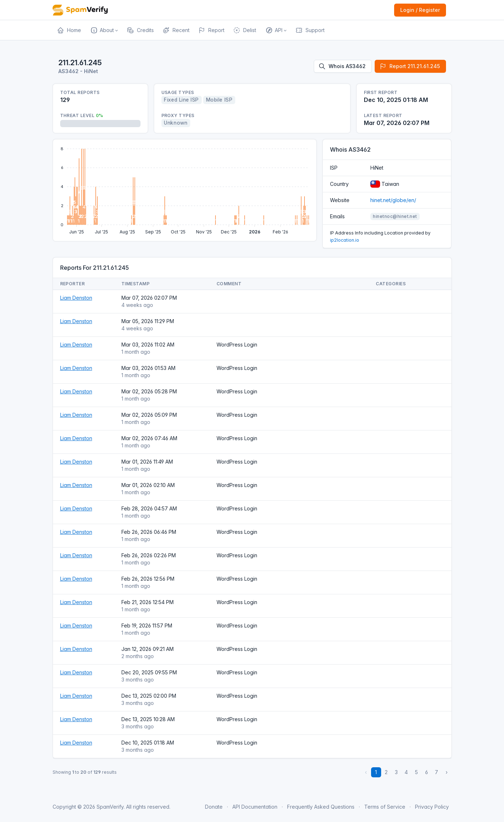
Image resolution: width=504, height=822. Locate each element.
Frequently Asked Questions (321, 807)
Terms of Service (385, 807)
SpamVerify (110, 807)
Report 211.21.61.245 (410, 66)
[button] (104, 30)
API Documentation (255, 807)
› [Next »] (447, 772)
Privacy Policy (432, 807)
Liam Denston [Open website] (76, 298)
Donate (214, 807)
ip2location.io (345, 240)
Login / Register (420, 10)
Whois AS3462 (342, 66)
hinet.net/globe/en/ (393, 200)
